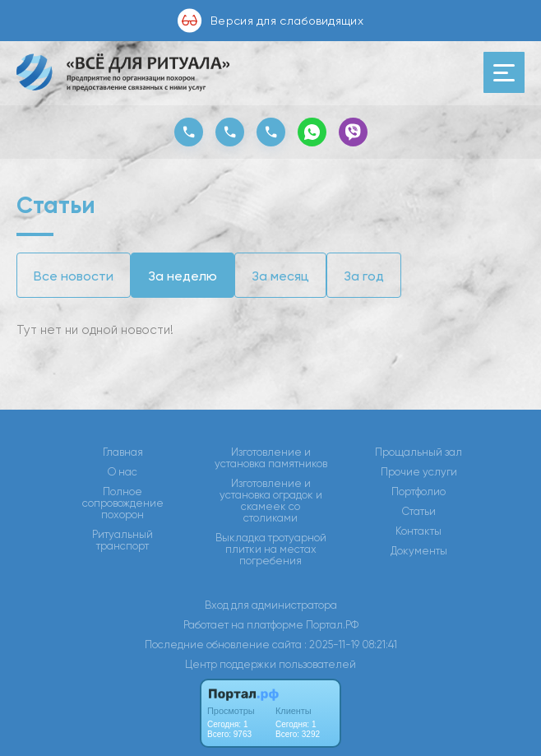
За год (364, 276)
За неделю (183, 276)
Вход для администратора (271, 605)
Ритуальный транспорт (123, 540)
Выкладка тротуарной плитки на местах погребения (271, 550)
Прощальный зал (418, 452)
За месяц (280, 276)
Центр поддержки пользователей (270, 664)
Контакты (418, 531)
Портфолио (418, 492)
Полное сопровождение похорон (123, 503)
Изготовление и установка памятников (271, 458)
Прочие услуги (419, 472)
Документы (419, 551)
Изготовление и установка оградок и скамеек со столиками (271, 501)
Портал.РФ (332, 625)
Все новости (74, 276)
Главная (123, 452)
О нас (123, 472)
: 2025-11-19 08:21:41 (351, 645)
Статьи (419, 512)
